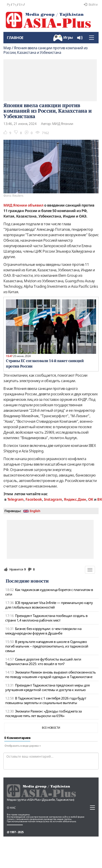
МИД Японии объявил (23, 205)
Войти (91, 4)
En (21, 4)
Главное (15, 38)
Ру (8, 4)
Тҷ (15, 4)
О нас (11, 808)
